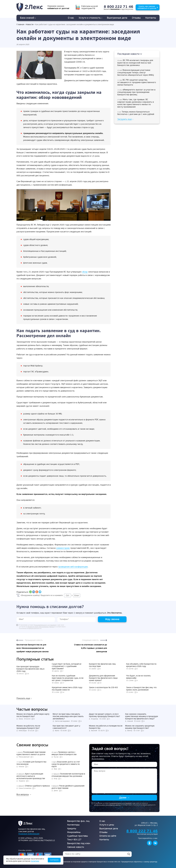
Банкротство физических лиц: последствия (102, 665)
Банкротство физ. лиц (78, 821)
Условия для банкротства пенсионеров (31, 763)
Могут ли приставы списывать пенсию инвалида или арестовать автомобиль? (68, 716)
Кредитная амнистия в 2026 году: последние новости (67, 689)
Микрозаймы (74, 832)
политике (35, 861)
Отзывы (136, 18)
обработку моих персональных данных (41, 627)
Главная (20, 25)
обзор (85, 272)
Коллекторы (73, 825)
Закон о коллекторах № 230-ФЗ (103, 687)
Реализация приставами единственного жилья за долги (31, 753)
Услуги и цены (107, 825)
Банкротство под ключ (79, 843)
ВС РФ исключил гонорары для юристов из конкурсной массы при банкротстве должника (135, 63)
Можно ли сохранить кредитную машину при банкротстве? (140, 727)
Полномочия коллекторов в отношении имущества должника (68, 775)
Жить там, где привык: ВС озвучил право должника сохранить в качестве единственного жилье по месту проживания (136, 103)
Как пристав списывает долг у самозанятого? (66, 727)
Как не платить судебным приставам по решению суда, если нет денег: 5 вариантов (68, 678)
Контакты (151, 18)
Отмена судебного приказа (33, 786)
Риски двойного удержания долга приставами (68, 787)
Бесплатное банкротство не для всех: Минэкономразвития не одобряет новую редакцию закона (33, 648)
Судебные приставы (78, 836)
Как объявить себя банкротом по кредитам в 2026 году (141, 665)
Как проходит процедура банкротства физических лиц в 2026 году (30, 669)
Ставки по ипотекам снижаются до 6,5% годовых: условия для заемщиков (91, 648)
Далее (124, 798)
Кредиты (72, 829)
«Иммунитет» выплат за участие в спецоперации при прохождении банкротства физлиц (136, 92)
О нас (71, 18)
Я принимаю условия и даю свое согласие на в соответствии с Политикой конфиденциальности (42, 627)
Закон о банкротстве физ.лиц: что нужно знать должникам (141, 689)
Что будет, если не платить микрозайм (138, 677)
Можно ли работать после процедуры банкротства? (28, 727)
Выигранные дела (109, 829)
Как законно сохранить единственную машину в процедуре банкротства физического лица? (142, 716)
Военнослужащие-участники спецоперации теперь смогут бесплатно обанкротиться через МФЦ (136, 73)
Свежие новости (76, 847)
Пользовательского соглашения (45, 625)
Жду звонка (112, 619)
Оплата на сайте (108, 836)
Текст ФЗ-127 (74, 840)
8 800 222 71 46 (118, 7)
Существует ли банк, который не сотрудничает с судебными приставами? (67, 666)
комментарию (63, 548)
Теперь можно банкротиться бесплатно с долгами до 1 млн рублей (136, 113)
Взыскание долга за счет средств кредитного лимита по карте (66, 764)
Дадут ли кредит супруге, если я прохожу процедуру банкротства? (104, 715)
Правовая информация (29, 834)
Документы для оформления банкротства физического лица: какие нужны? (103, 678)
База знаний (28, 18)
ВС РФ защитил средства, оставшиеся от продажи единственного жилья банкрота (137, 82)
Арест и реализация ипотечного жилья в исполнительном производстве (31, 776)
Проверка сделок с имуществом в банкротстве (64, 753)
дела (117, 18)
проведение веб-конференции (73, 567)
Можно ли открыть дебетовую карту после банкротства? (33, 715)
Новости (30, 25)
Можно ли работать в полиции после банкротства (106, 727)
